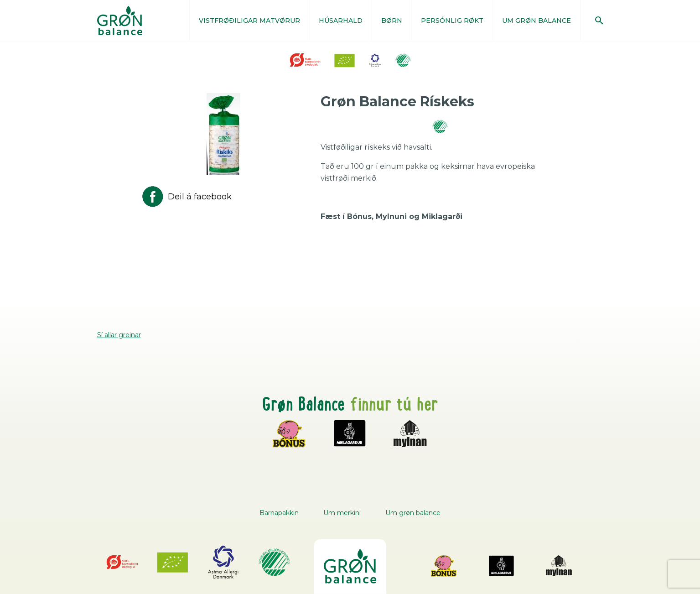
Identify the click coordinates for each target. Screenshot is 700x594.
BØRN (392, 21)
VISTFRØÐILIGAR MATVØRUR (249, 21)
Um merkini (342, 513)
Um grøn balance (413, 513)
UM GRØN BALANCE (537, 21)
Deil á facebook (186, 197)
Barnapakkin (279, 513)
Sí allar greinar (119, 335)
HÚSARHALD (341, 21)
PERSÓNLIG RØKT (452, 21)
